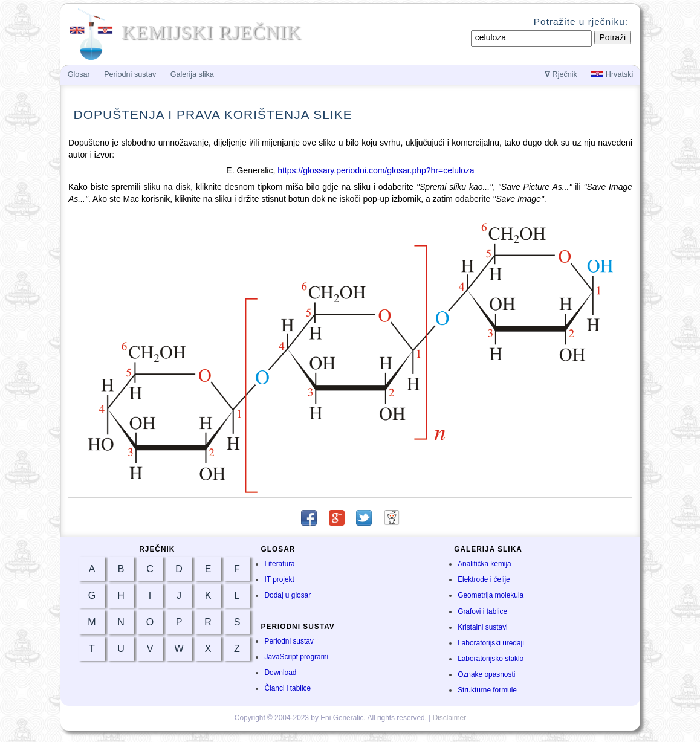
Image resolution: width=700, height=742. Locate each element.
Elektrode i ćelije (484, 579)
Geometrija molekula (491, 595)
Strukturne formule (487, 690)
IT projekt (279, 579)
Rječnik (561, 74)
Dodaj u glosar (287, 595)
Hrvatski (612, 74)
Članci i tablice (287, 688)
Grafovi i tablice (482, 611)
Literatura (279, 564)
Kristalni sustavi (483, 627)
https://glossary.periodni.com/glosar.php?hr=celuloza (376, 170)
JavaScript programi (296, 657)
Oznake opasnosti (486, 674)
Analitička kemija (484, 564)
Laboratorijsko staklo (491, 659)
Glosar (79, 74)
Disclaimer (450, 718)
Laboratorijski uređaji (491, 643)
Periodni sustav (289, 641)
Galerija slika (192, 74)
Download (280, 673)
